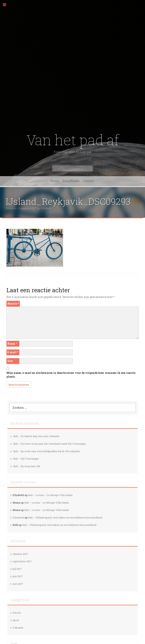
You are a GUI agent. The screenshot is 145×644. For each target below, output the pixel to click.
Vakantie (18, 628)
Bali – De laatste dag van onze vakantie (36, 436)
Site (10, 361)
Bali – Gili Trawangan (26, 459)
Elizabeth (46, 208)
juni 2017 (18, 576)
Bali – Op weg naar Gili (27, 466)
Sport (16, 620)
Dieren (17, 613)
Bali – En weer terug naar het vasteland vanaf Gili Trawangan (49, 444)
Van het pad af (73, 140)
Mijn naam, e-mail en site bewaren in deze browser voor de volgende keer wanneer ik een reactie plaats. (71, 375)
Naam (12, 344)
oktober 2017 (20, 554)
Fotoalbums (71, 181)
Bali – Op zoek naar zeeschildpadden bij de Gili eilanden (47, 451)
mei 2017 (18, 584)
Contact (89, 181)
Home (55, 181)
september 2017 (22, 561)
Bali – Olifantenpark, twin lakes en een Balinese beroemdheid (65, 518)
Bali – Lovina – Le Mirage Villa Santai (50, 495)
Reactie (13, 303)
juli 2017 (17, 569)
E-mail (13, 352)
